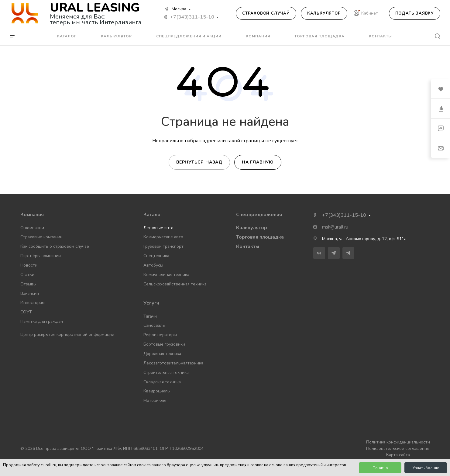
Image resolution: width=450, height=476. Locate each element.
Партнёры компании (41, 256)
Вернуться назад (199, 162)
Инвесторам (33, 303)
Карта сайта (398, 455)
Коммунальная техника (166, 275)
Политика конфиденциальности (398, 442)
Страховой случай (266, 13)
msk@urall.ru (335, 227)
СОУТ (26, 312)
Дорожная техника (162, 354)
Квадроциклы (157, 391)
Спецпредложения (259, 215)
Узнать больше (426, 468)
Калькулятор (324, 13)
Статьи (27, 275)
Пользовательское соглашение (398, 448)
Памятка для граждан (42, 321)
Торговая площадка (260, 237)
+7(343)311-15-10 (192, 17)
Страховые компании (41, 237)
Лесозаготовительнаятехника (173, 363)
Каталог (153, 215)
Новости (29, 265)
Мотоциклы (155, 400)
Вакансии (30, 293)
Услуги (151, 303)
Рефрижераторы (160, 335)
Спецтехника (156, 256)
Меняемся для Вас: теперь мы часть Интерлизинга (96, 19)
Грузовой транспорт (163, 246)
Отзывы (28, 284)
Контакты (248, 247)
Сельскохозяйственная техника (175, 284)
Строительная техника (166, 373)
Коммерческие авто (163, 237)
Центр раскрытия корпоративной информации (67, 335)
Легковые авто (158, 228)
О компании (32, 228)
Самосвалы (155, 325)
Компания (32, 215)
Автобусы (153, 265)
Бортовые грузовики (164, 344)
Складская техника (162, 382)
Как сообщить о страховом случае (55, 246)
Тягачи (150, 316)
